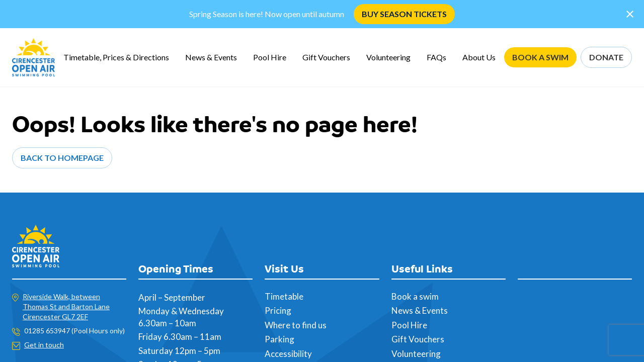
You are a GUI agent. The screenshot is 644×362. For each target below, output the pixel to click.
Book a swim (415, 296)
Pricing (278, 310)
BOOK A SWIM (540, 57)
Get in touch (44, 345)
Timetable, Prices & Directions (116, 57)
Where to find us (296, 325)
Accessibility (288, 354)
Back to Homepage (62, 158)
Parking (279, 339)
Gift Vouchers (326, 57)
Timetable (284, 296)
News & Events (211, 57)
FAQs (436, 57)
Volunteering (388, 57)
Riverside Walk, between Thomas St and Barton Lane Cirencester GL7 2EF (66, 306)
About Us (479, 57)
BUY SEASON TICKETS (404, 14)
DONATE (606, 57)
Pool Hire (270, 57)
